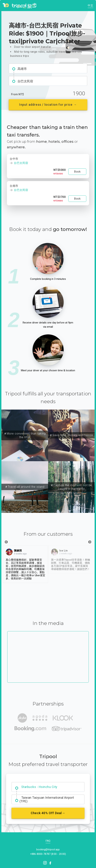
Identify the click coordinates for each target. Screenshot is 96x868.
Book (77, 172)
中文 (90, 5)
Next (90, 542)
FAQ (48, 841)
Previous (6, 542)
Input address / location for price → (48, 105)
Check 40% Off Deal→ (48, 813)
